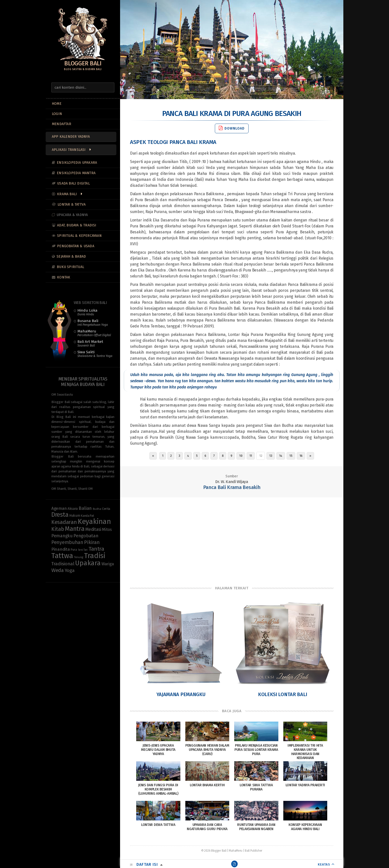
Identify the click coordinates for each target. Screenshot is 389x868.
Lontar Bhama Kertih (207, 785)
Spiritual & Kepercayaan (79, 236)
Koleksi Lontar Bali (283, 694)
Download (232, 128)
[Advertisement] (232, 537)
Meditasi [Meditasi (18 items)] (93, 529)
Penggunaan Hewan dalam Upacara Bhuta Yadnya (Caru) (207, 750)
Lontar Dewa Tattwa (158, 825)
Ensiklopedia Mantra (76, 173)
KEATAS (324, 864)
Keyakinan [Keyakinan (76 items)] (94, 522)
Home (57, 104)
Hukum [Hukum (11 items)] (75, 516)
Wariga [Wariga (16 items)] (108, 564)
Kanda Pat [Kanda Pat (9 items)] (87, 516)
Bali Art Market (90, 343)
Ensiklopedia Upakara (77, 163)
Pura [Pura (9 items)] (74, 550)
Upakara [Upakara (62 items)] (88, 563)
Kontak (64, 277)
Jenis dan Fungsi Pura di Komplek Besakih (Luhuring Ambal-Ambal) (158, 789)
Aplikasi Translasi (69, 150)
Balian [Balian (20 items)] (85, 508)
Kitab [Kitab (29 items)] (58, 529)
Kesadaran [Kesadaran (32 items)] (64, 522)
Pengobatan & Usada (76, 246)
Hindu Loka (87, 312)
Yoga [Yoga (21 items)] (70, 570)
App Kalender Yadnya (71, 137)
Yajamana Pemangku (181, 694)
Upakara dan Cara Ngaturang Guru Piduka (207, 827)
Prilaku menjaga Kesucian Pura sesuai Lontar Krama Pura (256, 750)
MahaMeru (94, 333)
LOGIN (57, 114)
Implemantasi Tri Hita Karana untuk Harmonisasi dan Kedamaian (305, 752)
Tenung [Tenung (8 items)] (79, 557)
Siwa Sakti (95, 354)
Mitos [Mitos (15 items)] (107, 529)
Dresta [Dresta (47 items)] (60, 515)
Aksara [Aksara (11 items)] (73, 509)
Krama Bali (67, 194)
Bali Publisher (254, 851)
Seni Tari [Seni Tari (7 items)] (83, 550)
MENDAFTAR (62, 124)
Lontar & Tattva (72, 204)
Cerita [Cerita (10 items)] (106, 509)
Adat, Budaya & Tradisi (77, 225)
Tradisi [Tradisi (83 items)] (95, 556)
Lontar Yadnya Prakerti (305, 785)
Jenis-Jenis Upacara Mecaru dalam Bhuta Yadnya (158, 750)
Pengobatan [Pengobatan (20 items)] (86, 536)
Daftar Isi (147, 864)
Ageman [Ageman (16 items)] (59, 508)
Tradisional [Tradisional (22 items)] (63, 564)
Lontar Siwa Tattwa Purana (256, 787)
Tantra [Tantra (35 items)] (96, 549)
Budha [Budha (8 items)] (97, 509)
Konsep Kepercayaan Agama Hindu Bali (305, 827)
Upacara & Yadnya (72, 215)
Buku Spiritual (70, 267)
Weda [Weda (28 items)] (58, 570)
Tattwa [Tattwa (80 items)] (62, 556)
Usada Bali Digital (73, 183)
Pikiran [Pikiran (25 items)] (92, 542)
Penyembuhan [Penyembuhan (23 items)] (67, 542)
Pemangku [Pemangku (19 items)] (62, 536)
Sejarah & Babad (71, 257)
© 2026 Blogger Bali (214, 851)
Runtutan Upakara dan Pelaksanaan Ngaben (256, 827)
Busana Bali (93, 323)
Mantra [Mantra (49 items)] (75, 529)
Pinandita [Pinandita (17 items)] (61, 549)
